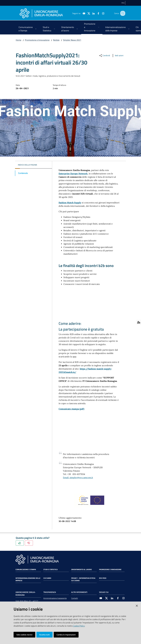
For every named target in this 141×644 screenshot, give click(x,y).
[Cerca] (122, 13)
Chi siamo (47, 578)
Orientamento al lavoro (81, 569)
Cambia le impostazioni (66, 635)
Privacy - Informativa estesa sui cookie (83, 579)
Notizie (56, 40)
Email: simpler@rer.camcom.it (78, 478)
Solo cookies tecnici (24, 635)
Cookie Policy (79, 626)
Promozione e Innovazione (37, 40)
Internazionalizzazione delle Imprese (28, 579)
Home (18, 40)
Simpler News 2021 (72, 40)
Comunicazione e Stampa (26, 569)
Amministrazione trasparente (55, 598)
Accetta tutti (44, 635)
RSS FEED (103, 578)
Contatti (75, 598)
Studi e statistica (50, 569)
